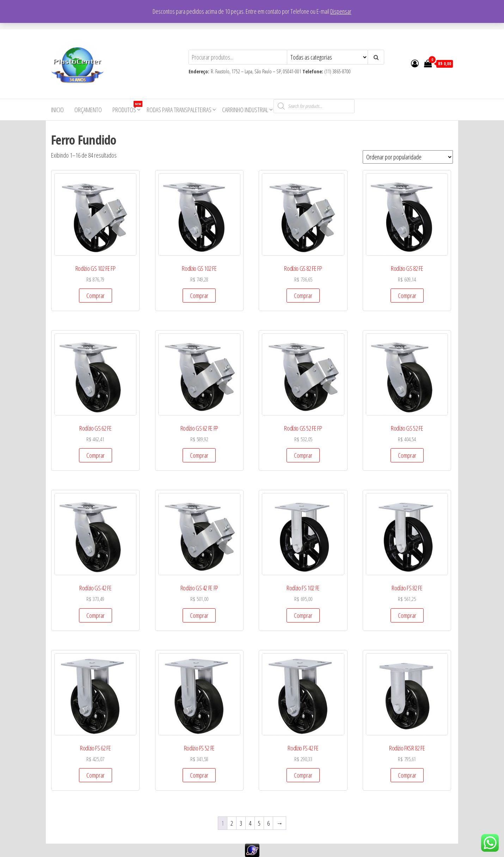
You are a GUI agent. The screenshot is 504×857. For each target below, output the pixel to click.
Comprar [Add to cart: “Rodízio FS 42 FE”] (303, 775)
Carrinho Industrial (245, 110)
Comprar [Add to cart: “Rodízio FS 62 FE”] (96, 775)
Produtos (127, 107)
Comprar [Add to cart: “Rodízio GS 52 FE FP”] (303, 455)
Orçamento (88, 110)
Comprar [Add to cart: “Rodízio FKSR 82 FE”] (407, 775)
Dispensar (341, 11)
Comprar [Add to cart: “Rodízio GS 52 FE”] (407, 455)
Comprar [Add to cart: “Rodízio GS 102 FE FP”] (96, 296)
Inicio (57, 110)
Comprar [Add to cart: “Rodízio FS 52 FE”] (199, 775)
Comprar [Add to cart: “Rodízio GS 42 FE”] (96, 615)
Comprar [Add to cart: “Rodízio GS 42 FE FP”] (199, 615)
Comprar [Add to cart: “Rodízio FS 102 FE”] (303, 615)
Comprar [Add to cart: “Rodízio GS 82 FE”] (407, 296)
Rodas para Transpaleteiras (179, 110)
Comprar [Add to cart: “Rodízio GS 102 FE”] (199, 296)
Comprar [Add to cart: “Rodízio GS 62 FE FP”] (199, 455)
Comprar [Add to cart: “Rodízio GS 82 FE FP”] (303, 296)
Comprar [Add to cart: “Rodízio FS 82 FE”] (407, 615)
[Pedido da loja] (408, 157)
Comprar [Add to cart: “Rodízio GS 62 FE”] (96, 455)
